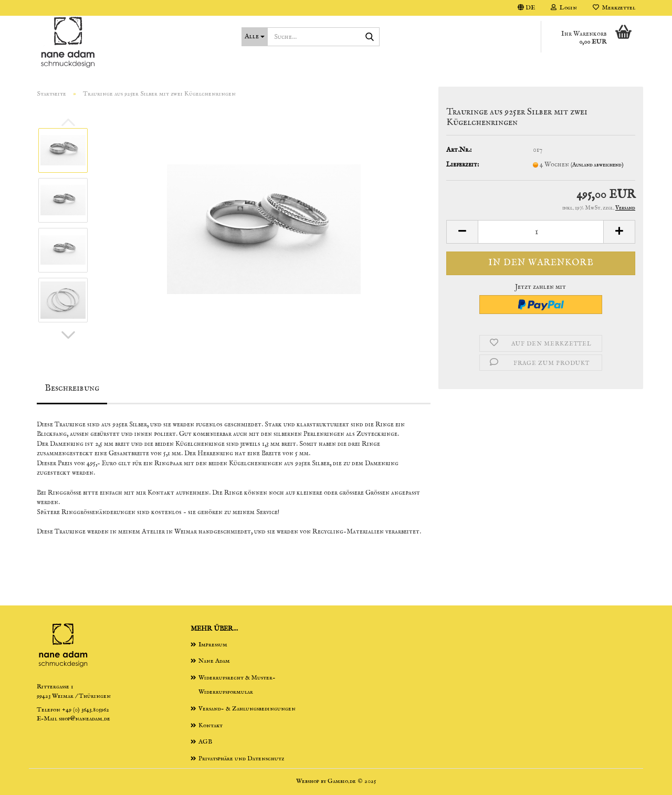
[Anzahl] (541, 232)
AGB (205, 742)
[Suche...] (255, 37)
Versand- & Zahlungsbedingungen (247, 709)
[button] (526, 8)
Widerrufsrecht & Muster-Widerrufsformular (237, 685)
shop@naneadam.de (85, 719)
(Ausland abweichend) (597, 165)
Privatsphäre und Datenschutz (241, 759)
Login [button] (564, 8)
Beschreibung (72, 388)
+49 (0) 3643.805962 (86, 710)
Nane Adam (214, 661)
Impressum (213, 645)
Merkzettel (614, 8)
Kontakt (211, 725)
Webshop (308, 781)
